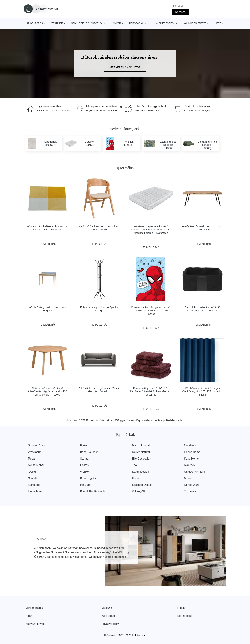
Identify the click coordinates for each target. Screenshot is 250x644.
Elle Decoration (142, 459)
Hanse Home (192, 452)
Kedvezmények (35, 624)
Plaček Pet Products (93, 491)
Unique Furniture (195, 472)
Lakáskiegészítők (164, 23)
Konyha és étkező (195, 23)
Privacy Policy (110, 624)
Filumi (136, 478)
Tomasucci (191, 491)
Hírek (29, 616)
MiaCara (85, 485)
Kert (218, 23)
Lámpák (116, 23)
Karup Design (141, 472)
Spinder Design (38, 446)
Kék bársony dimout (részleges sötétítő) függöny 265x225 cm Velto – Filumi (202, 391)
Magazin (107, 608)
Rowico (85, 446)
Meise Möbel (36, 465)
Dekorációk (137, 23)
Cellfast (85, 465)
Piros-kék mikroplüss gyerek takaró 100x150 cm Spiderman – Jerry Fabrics (151, 310)
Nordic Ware (192, 485)
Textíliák (57, 23)
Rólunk (182, 608)
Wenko (84, 472)
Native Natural (141, 452)
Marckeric (34, 485)
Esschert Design (142, 485)
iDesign (33, 472)
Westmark (34, 452)
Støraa (84, 459)
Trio (134, 465)
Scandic (33, 478)
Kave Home (191, 459)
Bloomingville (88, 478)
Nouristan (190, 446)
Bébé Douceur (89, 452)
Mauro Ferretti (141, 446)
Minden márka (34, 608)
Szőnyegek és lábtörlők (87, 23)
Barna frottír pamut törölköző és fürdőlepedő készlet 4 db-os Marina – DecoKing (151, 391)
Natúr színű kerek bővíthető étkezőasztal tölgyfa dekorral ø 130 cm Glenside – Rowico (47, 391)
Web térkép (109, 616)
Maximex (190, 465)
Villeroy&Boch (141, 491)
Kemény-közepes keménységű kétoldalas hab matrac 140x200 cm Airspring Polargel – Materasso (151, 230)
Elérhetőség (185, 616)
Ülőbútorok (35, 23)
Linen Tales (35, 491)
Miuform (189, 478)
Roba (31, 459)
